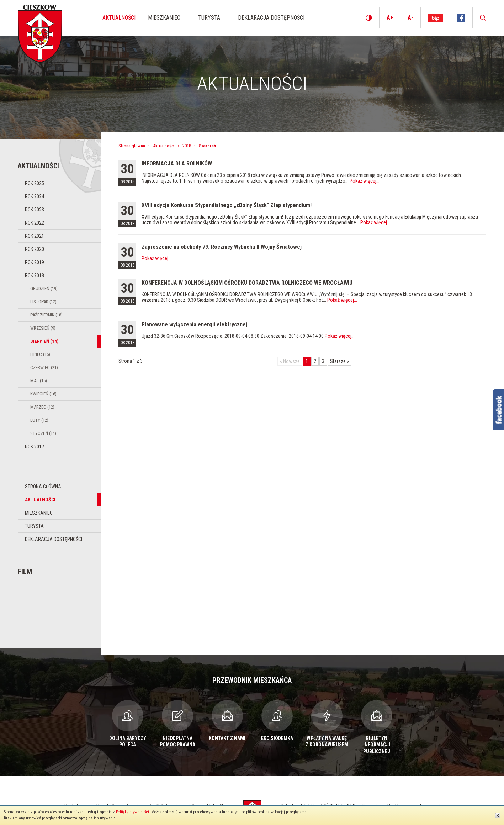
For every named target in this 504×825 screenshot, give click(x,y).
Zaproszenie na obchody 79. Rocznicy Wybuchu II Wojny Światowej (222, 247)
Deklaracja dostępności (54, 539)
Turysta (34, 526)
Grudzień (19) (44, 288)
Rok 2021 (35, 236)
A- (410, 18)
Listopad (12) (43, 302)
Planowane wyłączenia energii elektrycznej (194, 324)
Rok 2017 (35, 447)
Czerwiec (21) (44, 367)
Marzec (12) (42, 407)
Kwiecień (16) (43, 394)
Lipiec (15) (40, 354)
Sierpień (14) (44, 341)
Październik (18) (46, 315)
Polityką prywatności (132, 812)
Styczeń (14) (43, 433)
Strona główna (43, 487)
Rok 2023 (35, 210)
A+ (390, 18)
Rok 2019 (35, 262)
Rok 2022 (35, 223)
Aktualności (40, 500)
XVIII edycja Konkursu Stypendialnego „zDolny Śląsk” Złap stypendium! (227, 205)
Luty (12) (39, 420)
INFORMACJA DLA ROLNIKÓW (177, 164)
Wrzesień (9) (43, 328)
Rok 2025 (35, 183)
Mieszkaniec (39, 513)
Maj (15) (39, 381)
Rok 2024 (35, 196)
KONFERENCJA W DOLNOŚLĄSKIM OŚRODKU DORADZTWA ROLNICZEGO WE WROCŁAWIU (247, 283)
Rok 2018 (35, 275)
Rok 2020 (35, 249)
